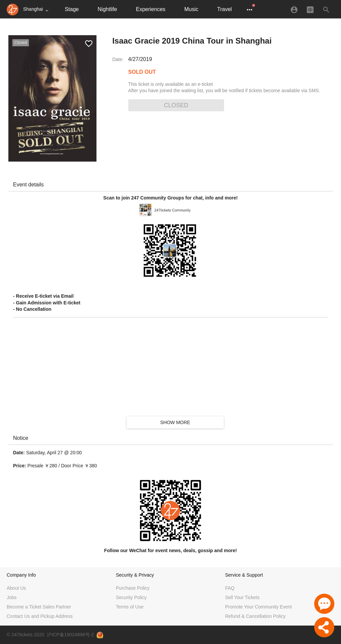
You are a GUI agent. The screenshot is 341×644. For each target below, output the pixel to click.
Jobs (12, 597)
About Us (16, 588)
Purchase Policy (133, 588)
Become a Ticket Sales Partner (39, 607)
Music (191, 9)
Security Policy (131, 597)
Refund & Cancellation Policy (255, 616)
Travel (224, 9)
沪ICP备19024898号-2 (70, 635)
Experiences (151, 9)
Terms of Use (130, 607)
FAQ (230, 588)
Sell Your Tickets (242, 597)
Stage (72, 9)
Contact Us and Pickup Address (40, 616)
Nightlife (108, 9)
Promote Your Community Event (258, 607)
